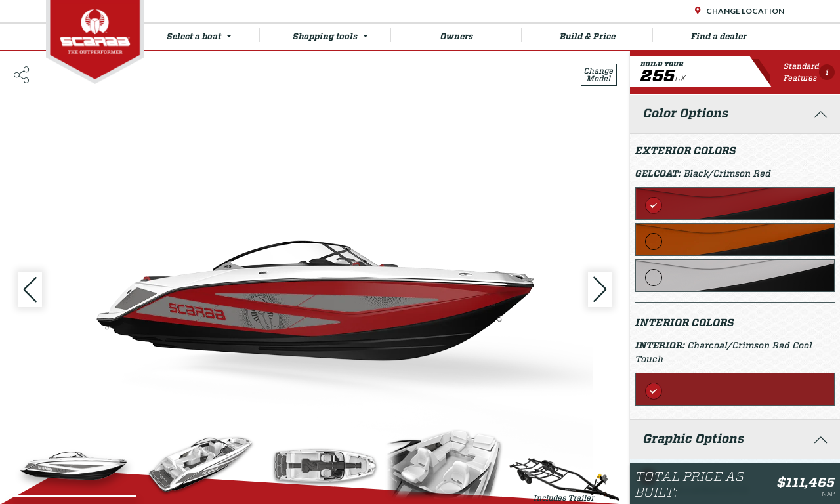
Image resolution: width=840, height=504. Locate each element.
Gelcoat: (660, 173)
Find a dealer (719, 36)
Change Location (745, 11)
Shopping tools (342, 35)
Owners (481, 35)
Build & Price (606, 35)
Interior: (661, 345)
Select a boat (213, 35)
